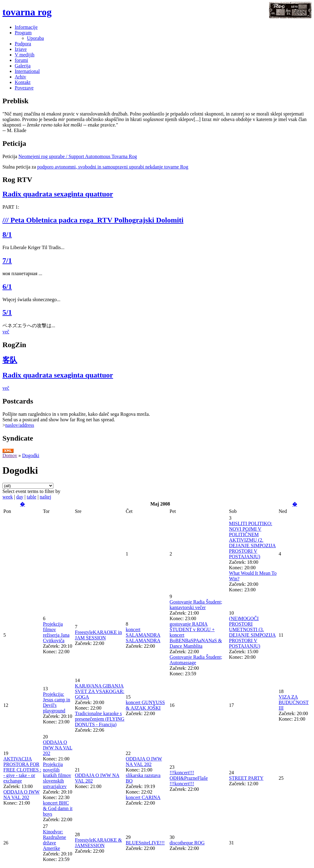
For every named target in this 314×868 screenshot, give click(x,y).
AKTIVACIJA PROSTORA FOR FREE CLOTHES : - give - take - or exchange (22, 770)
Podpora (23, 44)
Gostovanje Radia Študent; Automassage (196, 660)
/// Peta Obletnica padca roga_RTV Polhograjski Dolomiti (93, 220)
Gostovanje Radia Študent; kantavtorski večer (196, 605)
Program (23, 33)
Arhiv (20, 77)
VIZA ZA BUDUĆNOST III (294, 702)
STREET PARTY (246, 778)
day (20, 497)
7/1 (7, 260)
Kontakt (23, 82)
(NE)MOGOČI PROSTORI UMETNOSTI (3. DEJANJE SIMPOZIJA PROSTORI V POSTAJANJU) (252, 632)
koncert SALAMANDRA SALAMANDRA (143, 635)
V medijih (25, 55)
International (27, 71)
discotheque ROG (187, 843)
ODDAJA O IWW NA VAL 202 (21, 795)
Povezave (24, 88)
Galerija (23, 66)
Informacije (26, 27)
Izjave (21, 49)
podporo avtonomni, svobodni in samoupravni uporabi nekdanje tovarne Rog (113, 167)
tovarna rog (27, 12)
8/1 (7, 234)
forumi (21, 60)
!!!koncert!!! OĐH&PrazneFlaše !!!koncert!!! (189, 778)
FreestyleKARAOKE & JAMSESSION (98, 843)
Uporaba (35, 38)
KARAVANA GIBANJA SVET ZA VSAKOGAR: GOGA (100, 691)
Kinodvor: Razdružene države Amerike (55, 840)
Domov (10, 455)
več (6, 332)
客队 (10, 360)
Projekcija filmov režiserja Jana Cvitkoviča (56, 632)
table (31, 497)
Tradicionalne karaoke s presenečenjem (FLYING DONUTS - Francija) (100, 719)
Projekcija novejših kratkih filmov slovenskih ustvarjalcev (57, 775)
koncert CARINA (143, 797)
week (8, 497)
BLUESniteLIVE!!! (145, 843)
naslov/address (20, 425)
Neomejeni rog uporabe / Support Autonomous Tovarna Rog (78, 156)
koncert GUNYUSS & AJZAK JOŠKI (145, 705)
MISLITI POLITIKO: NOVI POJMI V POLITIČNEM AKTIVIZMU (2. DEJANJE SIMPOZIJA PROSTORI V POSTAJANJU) (252, 540)
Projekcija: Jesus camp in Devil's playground (57, 702)
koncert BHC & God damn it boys (58, 808)
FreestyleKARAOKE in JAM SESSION (98, 635)
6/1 (7, 286)
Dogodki (31, 455)
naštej (46, 497)
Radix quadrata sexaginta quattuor (58, 194)
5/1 (7, 312)
